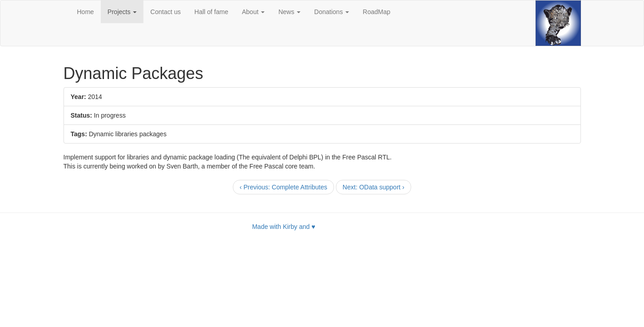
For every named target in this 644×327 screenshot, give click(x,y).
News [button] (289, 12)
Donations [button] (332, 12)
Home (86, 12)
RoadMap (376, 12)
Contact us (165, 12)
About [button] (253, 12)
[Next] (374, 187)
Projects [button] (122, 12)
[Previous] (283, 187)
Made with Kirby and (283, 227)
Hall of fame (211, 12)
